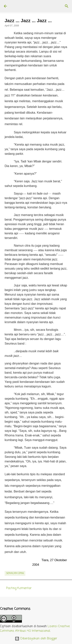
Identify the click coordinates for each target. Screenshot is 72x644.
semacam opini (15, 573)
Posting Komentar (19, 588)
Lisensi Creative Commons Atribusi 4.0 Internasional (35, 629)
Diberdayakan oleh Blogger (36, 639)
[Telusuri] (67, 6)
